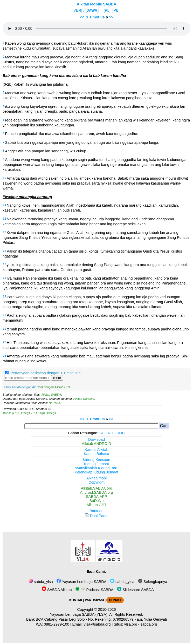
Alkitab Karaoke (84, 399)
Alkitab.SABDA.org (97, 488)
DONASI (115, 600)
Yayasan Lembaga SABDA (81, 582)
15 (5, 264)
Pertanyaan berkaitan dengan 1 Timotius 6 (45, 373)
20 (5, 342)
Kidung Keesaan (96, 460)
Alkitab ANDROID (97, 444)
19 (5, 329)
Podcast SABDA (94, 590)
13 (5, 232)
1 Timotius (95, 17)
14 (5, 251)
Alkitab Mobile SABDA (97, 4)
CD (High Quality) (44, 413)
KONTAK (76, 600)
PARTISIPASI (94, 600)
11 (5, 205)
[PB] (116, 10)
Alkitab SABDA (51, 395)
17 (5, 296)
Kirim (57, 378)
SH (102, 433)
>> (111, 17)
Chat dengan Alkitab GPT (53, 387)
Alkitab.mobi (96, 478)
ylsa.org (130, 624)
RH (111, 433)
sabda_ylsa (41, 582)
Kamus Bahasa (96, 454)
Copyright (96, 482)
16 (5, 278)
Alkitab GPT (97, 505)
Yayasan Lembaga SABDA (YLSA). (79, 614)
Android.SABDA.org (96, 492)
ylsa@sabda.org (97, 624)
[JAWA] (92, 10)
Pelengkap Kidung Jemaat (96, 472)
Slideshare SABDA (135, 590)
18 (5, 315)
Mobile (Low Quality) (16, 413)
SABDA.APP (96, 497)
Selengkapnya (153, 582)
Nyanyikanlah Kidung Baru (96, 468)
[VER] (77, 10)
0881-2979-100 (57, 624)
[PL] (107, 10)
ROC (121, 433)
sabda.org (149, 624)
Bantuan (96, 511)
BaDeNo (54, 403)
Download (96, 439)
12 (5, 219)
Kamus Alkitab (96, 450)
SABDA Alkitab (57, 590)
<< (82, 17)
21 (5, 356)
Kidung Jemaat (96, 464)
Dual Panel (96, 516)
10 (5, 178)
